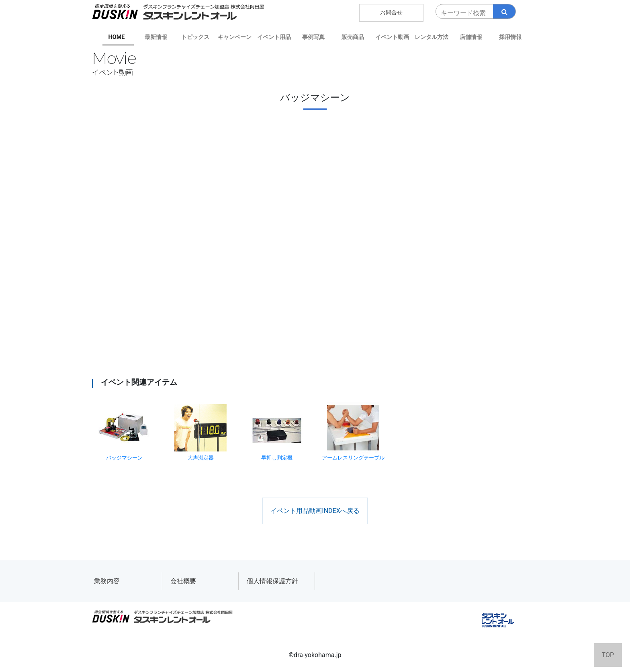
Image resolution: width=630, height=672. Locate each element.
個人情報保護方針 (272, 581)
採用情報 (510, 37)
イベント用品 (274, 37)
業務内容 (107, 581)
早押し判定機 (277, 431)
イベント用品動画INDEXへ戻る (315, 511)
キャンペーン (235, 37)
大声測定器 (200, 431)
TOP (608, 655)
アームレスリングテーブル (353, 431)
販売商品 (353, 37)
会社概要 (183, 581)
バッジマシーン (124, 431)
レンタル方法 (432, 37)
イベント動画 (392, 37)
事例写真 (313, 37)
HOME (117, 37)
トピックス (195, 37)
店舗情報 (471, 37)
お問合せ (391, 13)
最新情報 (156, 37)
